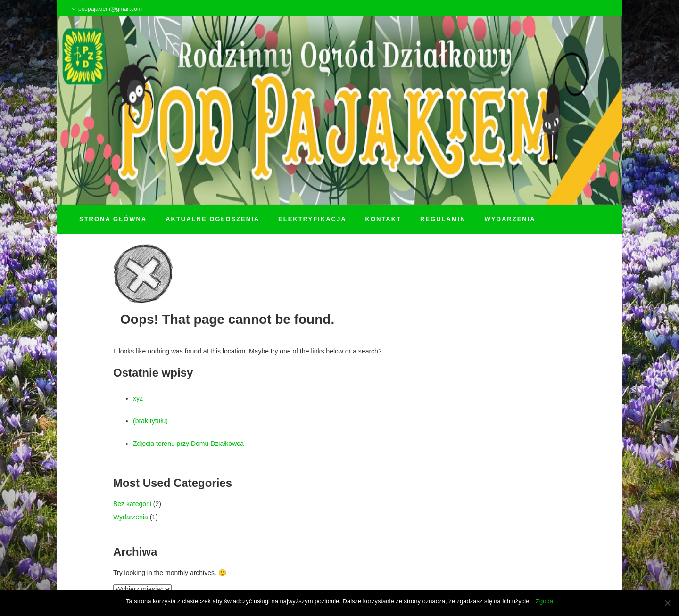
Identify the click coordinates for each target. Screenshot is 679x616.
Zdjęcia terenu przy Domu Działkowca (188, 444)
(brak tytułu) (150, 421)
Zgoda (544, 601)
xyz (138, 398)
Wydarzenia (131, 517)
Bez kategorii (132, 504)
